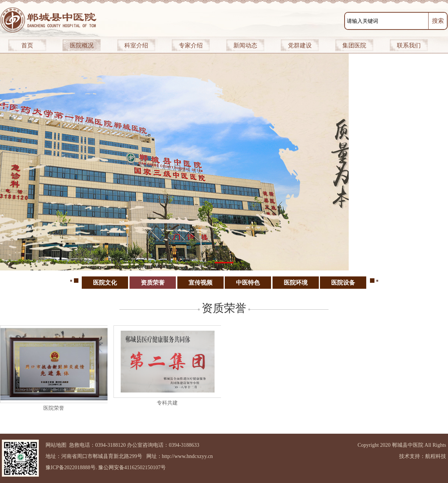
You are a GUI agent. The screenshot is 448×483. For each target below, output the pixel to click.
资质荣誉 (153, 283)
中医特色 (248, 283)
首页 (27, 45)
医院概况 (82, 45)
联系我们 (409, 45)
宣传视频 (200, 283)
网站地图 (56, 445)
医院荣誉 (54, 408)
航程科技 (436, 456)
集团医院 (354, 45)
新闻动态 (245, 45)
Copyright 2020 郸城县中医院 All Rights (402, 445)
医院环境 (296, 283)
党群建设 (300, 45)
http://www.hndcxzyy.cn (188, 456)
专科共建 (167, 403)
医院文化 (105, 283)
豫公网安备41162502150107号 (132, 467)
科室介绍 (136, 45)
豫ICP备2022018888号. (71, 467)
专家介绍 (191, 45)
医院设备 (343, 283)
